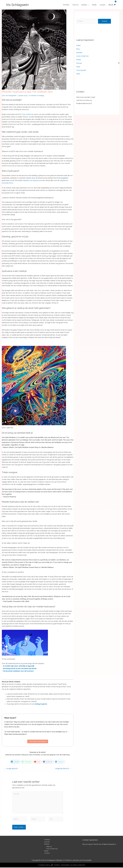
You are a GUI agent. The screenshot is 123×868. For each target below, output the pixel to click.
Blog (78, 49)
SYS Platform (67, 861)
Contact (102, 5)
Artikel (78, 46)
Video (78, 74)
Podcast (79, 63)
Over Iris (75, 5)
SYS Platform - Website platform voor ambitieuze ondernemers (69, 866)
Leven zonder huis (83, 56)
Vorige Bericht (11, 769)
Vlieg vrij (49, 847)
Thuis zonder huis (28, 114)
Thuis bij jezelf (81, 70)
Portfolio (66, 5)
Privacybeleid (87, 861)
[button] (15, 762)
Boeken (84, 5)
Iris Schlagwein (17, 5)
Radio (78, 67)
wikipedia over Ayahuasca (32, 180)
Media (94, 5)
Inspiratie (79, 53)
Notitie (79, 60)
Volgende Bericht (63, 769)
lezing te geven (41, 704)
